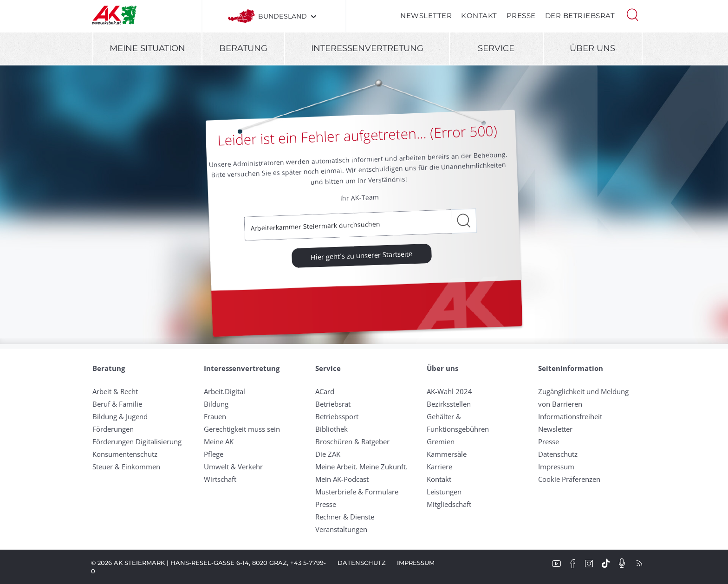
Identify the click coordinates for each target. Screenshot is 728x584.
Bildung (216, 404)
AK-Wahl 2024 (449, 391)
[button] (632, 14)
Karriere (439, 467)
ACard (325, 391)
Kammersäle (447, 454)
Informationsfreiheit (570, 416)
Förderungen (113, 429)
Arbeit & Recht (115, 391)
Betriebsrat (333, 404)
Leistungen (444, 492)
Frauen (215, 416)
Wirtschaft (220, 479)
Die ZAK (328, 454)
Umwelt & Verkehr (233, 467)
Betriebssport (337, 416)
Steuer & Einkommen (126, 467)
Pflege (214, 454)
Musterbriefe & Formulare (357, 492)
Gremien (441, 441)
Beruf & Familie (117, 404)
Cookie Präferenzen (569, 479)
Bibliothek (331, 429)
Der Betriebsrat (580, 16)
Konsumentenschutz (125, 454)
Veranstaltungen (341, 529)
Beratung (243, 48)
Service (496, 48)
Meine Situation (147, 48)
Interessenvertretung (367, 48)
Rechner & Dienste (345, 517)
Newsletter (426, 16)
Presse (521, 16)
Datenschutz (558, 454)
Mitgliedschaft (449, 504)
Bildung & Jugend (120, 416)
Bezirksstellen (449, 404)
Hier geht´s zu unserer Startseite (362, 255)
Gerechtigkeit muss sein (242, 429)
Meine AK (219, 441)
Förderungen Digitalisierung (137, 441)
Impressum (556, 467)
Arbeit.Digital (224, 391)
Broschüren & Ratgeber (352, 441)
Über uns (592, 48)
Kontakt (479, 16)
